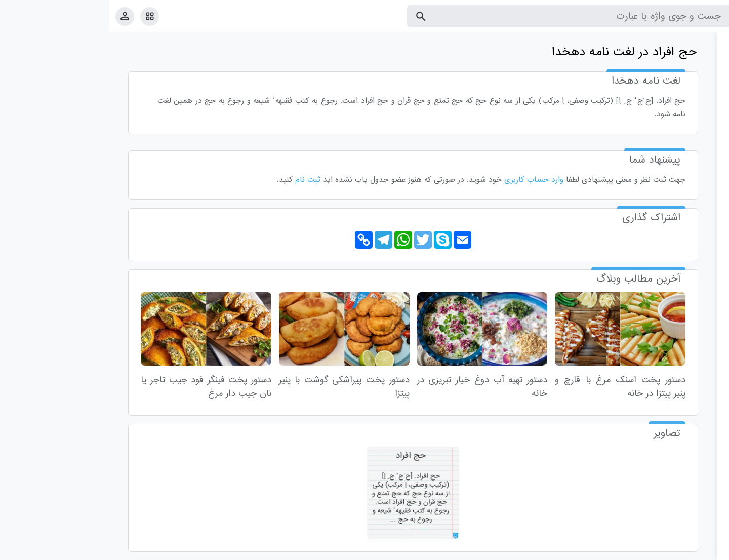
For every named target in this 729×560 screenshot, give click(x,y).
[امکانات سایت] (40, 16)
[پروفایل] (15, 16)
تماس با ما (672, 550)
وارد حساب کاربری (424, 180)
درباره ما (638, 550)
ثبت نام (198, 180)
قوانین (702, 550)
